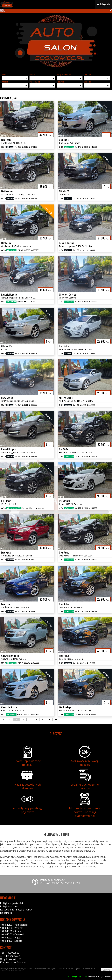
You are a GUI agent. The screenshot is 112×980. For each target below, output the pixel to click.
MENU (3, 10)
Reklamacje (6, 913)
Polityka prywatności (11, 903)
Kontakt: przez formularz (14, 962)
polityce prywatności (16, 971)
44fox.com (106, 976)
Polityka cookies (9, 906)
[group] (56, 42)
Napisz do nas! (83, 976)
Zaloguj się (103, 4)
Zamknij (106, 970)
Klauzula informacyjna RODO (16, 910)
